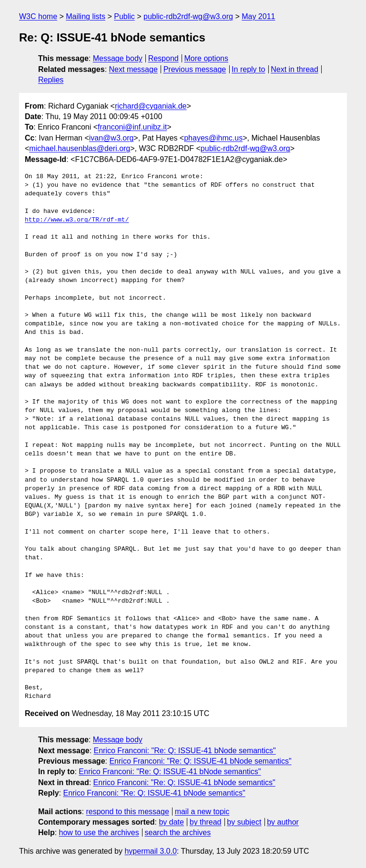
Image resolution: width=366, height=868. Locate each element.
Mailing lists (86, 16)
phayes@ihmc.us (213, 138)
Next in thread (295, 69)
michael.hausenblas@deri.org (80, 148)
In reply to (248, 69)
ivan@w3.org (112, 138)
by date (171, 822)
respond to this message (127, 812)
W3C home (38, 16)
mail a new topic (202, 812)
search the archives (178, 833)
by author (283, 822)
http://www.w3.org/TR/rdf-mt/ (77, 220)
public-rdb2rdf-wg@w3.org (188, 16)
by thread (206, 822)
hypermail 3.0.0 (150, 851)
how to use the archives (99, 833)
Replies (51, 80)
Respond (163, 58)
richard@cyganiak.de (151, 106)
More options (207, 58)
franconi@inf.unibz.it (132, 127)
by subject (244, 822)
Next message (133, 69)
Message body (118, 58)
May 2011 (258, 16)
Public (124, 16)
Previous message (195, 69)
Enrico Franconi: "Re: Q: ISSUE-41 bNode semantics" (185, 751)
